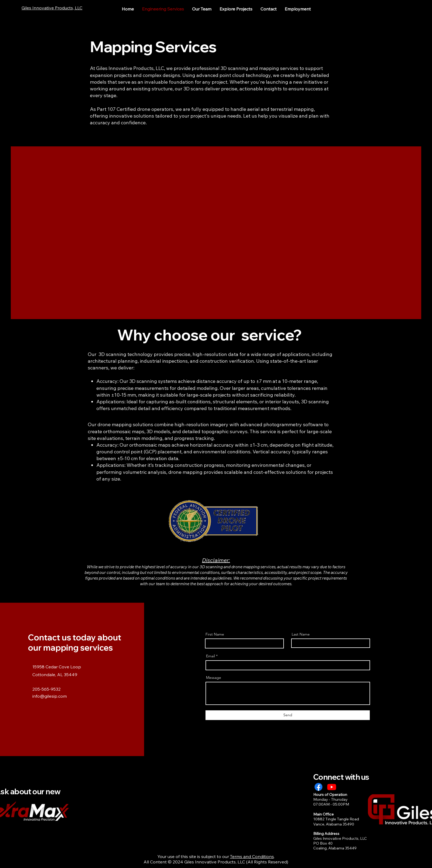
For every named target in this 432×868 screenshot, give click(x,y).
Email (210, 656)
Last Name (301, 634)
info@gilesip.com (50, 696)
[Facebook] (318, 787)
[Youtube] (332, 787)
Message (214, 678)
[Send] (288, 715)
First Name (215, 634)
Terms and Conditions (252, 856)
